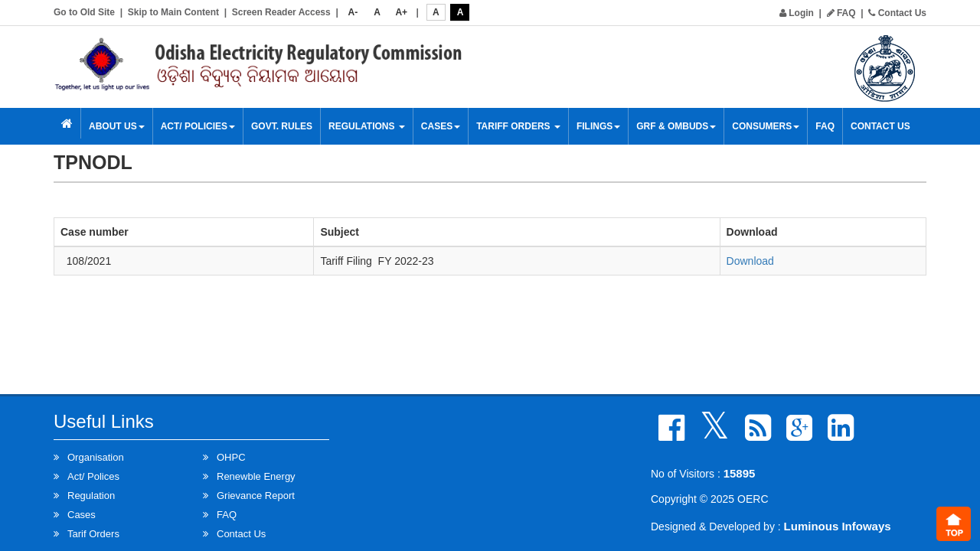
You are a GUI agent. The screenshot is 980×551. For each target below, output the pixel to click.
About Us (117, 126)
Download (750, 261)
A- (353, 12)
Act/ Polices (93, 476)
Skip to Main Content (173, 12)
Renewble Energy (256, 476)
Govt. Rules (282, 126)
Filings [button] (598, 126)
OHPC (231, 457)
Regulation (91, 496)
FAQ (841, 13)
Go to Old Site (84, 12)
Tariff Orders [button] (518, 126)
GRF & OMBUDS (676, 126)
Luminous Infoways (838, 526)
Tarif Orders (93, 534)
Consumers (766, 126)
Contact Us (897, 13)
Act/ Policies (198, 126)
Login (797, 13)
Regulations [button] (367, 126)
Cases (441, 126)
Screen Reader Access (281, 12)
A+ (401, 12)
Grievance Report (256, 496)
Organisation (96, 457)
